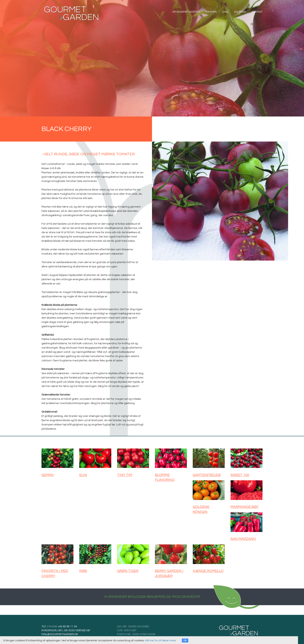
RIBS (83, 570)
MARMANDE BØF (245, 506)
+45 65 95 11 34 (67, 625)
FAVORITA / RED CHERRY (55, 572)
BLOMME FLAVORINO (165, 478)
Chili (225, 12)
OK (185, 641)
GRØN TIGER (128, 570)
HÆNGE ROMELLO (208, 570)
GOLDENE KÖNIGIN (201, 509)
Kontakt (257, 12)
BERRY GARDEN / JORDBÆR (169, 572)
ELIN (83, 475)
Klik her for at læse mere (161, 641)
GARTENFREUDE (207, 475)
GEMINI (48, 475)
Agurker (240, 12)
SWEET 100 (240, 475)
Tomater (211, 12)
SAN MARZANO (243, 538)
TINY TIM (125, 475)
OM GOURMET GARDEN (186, 12)
